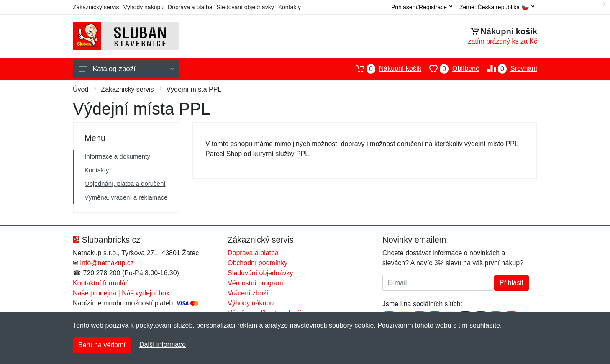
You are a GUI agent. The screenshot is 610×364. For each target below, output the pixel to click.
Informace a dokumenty (117, 156)
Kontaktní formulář (100, 283)
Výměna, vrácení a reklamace (126, 197)
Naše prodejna (95, 293)
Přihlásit (511, 283)
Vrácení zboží (248, 293)
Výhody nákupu (143, 7)
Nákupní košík (385, 69)
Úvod (81, 89)
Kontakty (290, 7)
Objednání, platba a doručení (125, 183)
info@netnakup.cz (107, 263)
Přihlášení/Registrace (422, 7)
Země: (497, 7)
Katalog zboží (127, 69)
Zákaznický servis (96, 7)
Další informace (163, 345)
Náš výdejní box (146, 293)
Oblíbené (450, 69)
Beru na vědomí (102, 345)
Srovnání (508, 69)
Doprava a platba (190, 7)
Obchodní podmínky (258, 263)
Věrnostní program (255, 283)
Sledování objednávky (245, 7)
